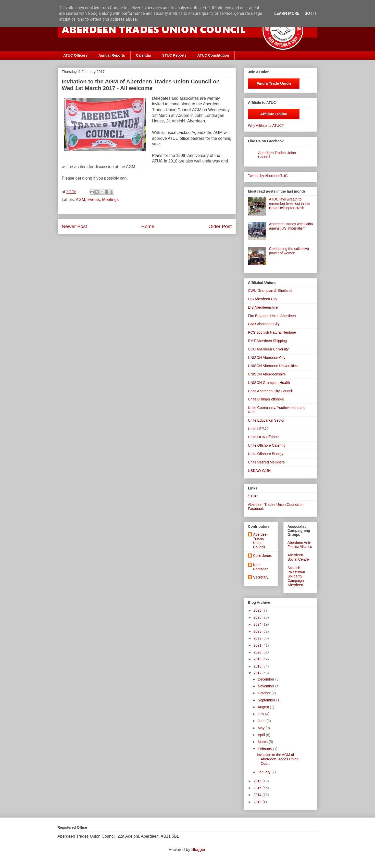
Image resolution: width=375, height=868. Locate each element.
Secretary (261, 577)
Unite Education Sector (266, 420)
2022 (258, 638)
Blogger (198, 850)
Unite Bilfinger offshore (266, 399)
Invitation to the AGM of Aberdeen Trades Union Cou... (278, 759)
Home (148, 226)
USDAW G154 (259, 471)
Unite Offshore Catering (267, 445)
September (267, 700)
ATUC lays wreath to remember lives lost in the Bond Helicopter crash (290, 204)
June (262, 721)
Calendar (144, 55)
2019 (258, 659)
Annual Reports (112, 55)
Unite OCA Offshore (264, 437)
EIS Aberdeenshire (263, 307)
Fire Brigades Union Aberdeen (272, 316)
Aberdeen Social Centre (298, 557)
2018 (258, 666)
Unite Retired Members (266, 462)
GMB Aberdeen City (264, 324)
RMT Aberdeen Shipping (267, 341)
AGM (80, 200)
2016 (258, 781)
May (261, 728)
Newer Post (74, 226)
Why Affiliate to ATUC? (266, 125)
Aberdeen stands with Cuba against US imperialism (291, 226)
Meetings (110, 200)
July (261, 714)
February (265, 749)
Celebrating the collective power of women (289, 251)
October (265, 693)
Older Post (220, 226)
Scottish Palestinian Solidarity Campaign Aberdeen (296, 576)
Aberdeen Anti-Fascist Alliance (300, 545)
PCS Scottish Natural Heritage (272, 332)
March (263, 742)
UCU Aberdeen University (268, 349)
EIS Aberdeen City (262, 299)
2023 (258, 631)
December (266, 679)
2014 (258, 795)
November (266, 686)
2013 (258, 802)
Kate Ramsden (261, 567)
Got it (311, 13)
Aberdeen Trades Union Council (261, 541)
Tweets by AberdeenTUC (268, 176)
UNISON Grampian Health (269, 383)
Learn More (287, 13)
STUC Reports (174, 55)
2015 (258, 788)
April (262, 735)
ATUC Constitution (213, 55)
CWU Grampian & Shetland (270, 291)
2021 (258, 645)
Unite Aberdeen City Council (270, 391)
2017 (258, 673)
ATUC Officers (75, 55)
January (265, 772)
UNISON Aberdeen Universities (273, 366)
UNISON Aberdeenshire (267, 374)
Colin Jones (262, 556)
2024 (258, 624)
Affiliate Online (274, 114)
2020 (258, 652)
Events (94, 200)
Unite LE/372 (258, 429)
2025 (258, 617)
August (264, 707)
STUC (253, 496)
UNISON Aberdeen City (267, 358)
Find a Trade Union (274, 83)
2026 (258, 610)
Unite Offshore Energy (266, 454)
